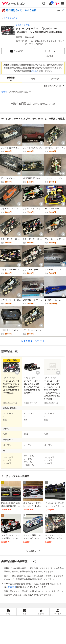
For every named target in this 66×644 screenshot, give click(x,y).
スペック (55, 79)
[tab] (11, 79)
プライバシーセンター (45, 630)
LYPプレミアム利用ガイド (31, 633)
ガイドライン (52, 633)
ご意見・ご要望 (22, 641)
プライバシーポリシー (22, 630)
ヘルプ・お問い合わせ (42, 641)
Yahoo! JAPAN (46, 625)
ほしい (49, 51)
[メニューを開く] (63, 4)
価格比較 (11, 79)
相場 (33, 79)
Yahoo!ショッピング (23, 625)
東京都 (4, 92)
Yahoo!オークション (24, 620)
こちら (34, 71)
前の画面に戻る (10, 18)
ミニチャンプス (23, 25)
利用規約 (12, 633)
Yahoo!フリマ (46, 620)
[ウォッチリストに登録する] (17, 373)
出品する (17, 51)
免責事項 (12, 587)
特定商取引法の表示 (22, 637)
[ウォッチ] (19, 143)
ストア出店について (44, 637)
